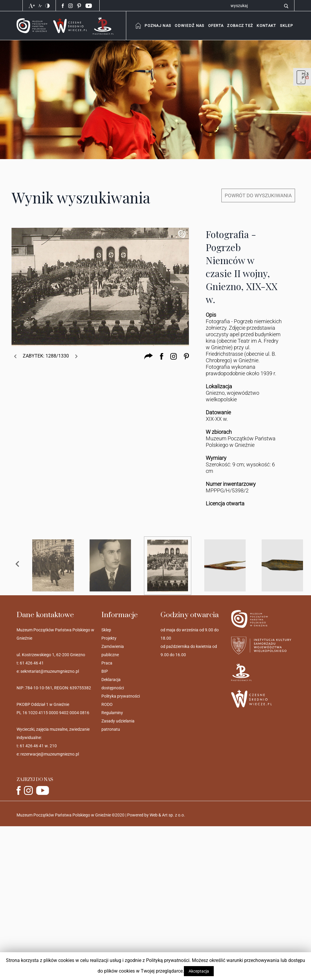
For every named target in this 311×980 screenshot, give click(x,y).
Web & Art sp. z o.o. (167, 815)
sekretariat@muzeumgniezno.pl (50, 671)
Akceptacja (199, 971)
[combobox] (158, 26)
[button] (266, 26)
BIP (105, 671)
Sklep (106, 630)
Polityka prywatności (121, 696)
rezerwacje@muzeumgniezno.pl (50, 754)
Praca (107, 663)
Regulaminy (112, 713)
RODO (107, 704)
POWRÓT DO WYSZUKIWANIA (258, 195)
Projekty (109, 638)
